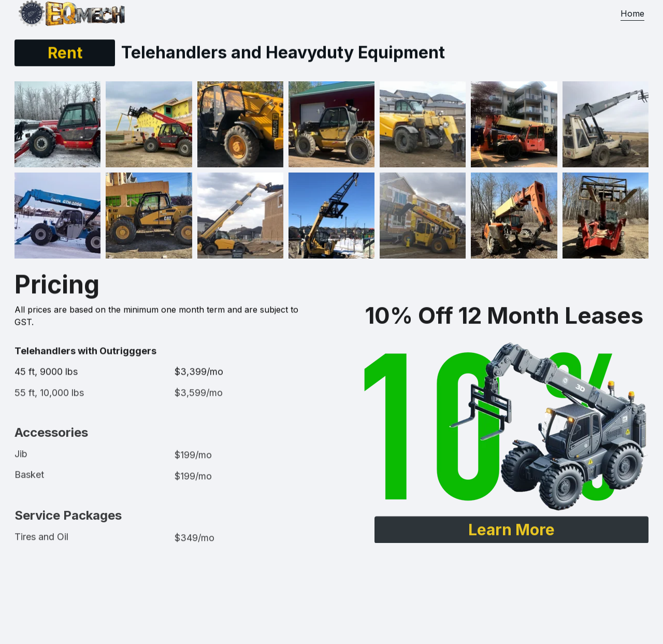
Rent (65, 53)
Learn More (511, 531)
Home (632, 13)
